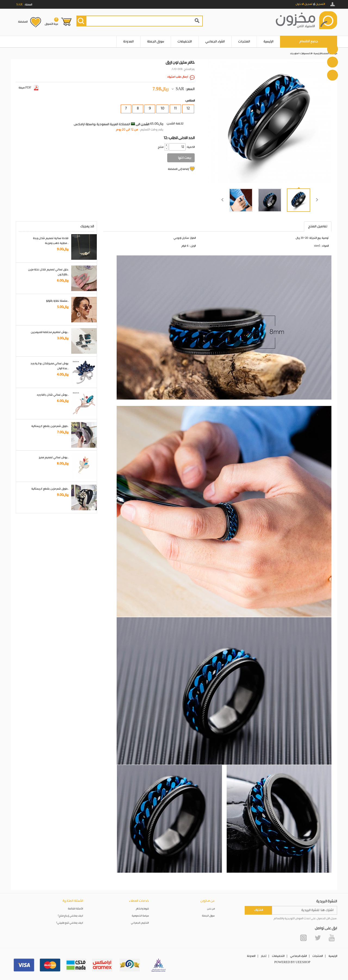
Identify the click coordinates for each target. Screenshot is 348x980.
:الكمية (190, 147)
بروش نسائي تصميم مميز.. (54, 457)
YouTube (332, 938)
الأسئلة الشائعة (76, 909)
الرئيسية (268, 42)
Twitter (318, 938)
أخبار (264, 956)
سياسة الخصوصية (140, 916)
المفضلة (23, 22)
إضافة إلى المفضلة (178, 169)
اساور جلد (294, 54)
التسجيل (320, 4)
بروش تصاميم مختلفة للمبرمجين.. (50, 332)
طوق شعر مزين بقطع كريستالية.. (50, 426)
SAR (180, 89)
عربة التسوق (52, 22)
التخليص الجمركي (140, 923)
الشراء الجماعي (215, 42)
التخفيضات (185, 42)
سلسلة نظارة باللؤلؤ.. (57, 301)
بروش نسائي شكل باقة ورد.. (53, 395)
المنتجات (244, 42)
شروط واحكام (142, 909)
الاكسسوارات (306, 54)
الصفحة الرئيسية (321, 54)
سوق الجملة (156, 42)
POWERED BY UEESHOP (292, 962)
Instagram (303, 938)
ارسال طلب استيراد (178, 77)
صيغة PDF (28, 88)
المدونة (128, 42)
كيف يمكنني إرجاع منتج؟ (70, 916)
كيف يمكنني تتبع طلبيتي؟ (70, 923)
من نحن (211, 909)
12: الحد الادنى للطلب (179, 138)
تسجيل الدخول (304, 4)
